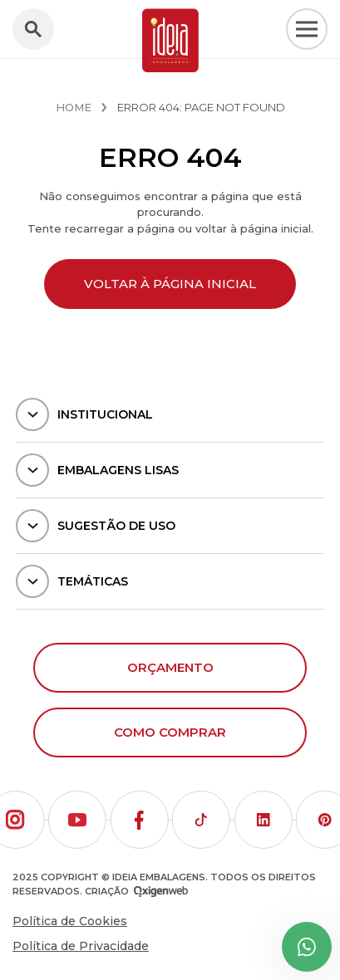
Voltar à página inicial (170, 284)
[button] (77, 820)
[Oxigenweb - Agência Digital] (161, 892)
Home (74, 107)
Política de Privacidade (81, 946)
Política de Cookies (70, 921)
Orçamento (170, 667)
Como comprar (170, 732)
